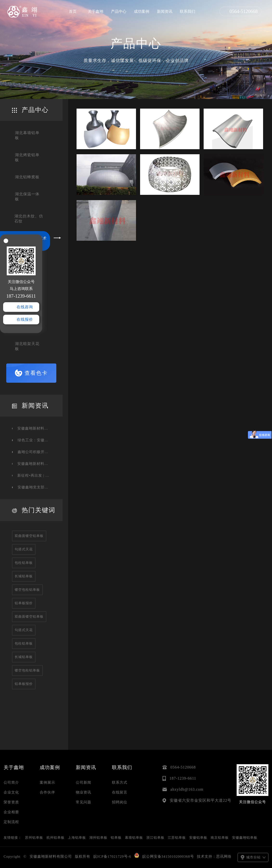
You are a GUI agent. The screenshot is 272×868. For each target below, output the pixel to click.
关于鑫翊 (96, 11)
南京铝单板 (220, 838)
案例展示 (47, 782)
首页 (73, 11)
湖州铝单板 (98, 838)
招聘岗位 (120, 802)
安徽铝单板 (198, 838)
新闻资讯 (165, 11)
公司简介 (11, 782)
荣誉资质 (11, 802)
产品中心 (119, 11)
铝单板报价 (24, 603)
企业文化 (11, 792)
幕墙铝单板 (134, 838)
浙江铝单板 (155, 838)
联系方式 (120, 782)
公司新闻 (84, 782)
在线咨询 (25, 307)
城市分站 (253, 857)
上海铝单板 (77, 838)
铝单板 (116, 838)
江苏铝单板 (177, 838)
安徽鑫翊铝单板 (245, 838)
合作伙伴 (47, 792)
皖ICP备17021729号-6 (112, 856)
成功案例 (142, 11)
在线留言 (120, 792)
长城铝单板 (24, 576)
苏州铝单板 (34, 838)
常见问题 (84, 802)
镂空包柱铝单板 (27, 590)
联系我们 (188, 11)
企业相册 (11, 812)
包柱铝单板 (24, 563)
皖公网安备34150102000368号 (168, 856)
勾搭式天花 (24, 549)
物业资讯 (84, 792)
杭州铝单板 (55, 838)
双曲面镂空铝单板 (29, 536)
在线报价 (25, 319)
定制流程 (11, 822)
